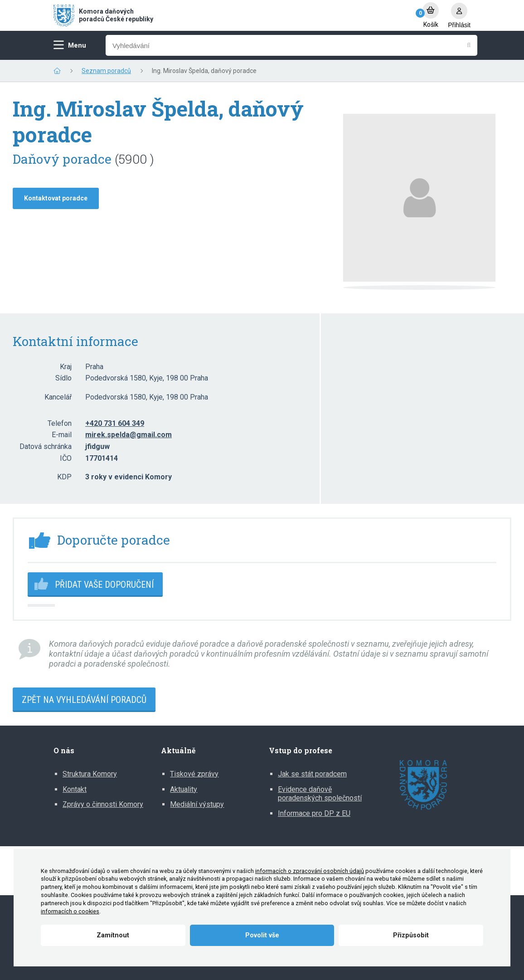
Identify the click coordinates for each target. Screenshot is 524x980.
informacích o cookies (70, 911)
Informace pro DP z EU (314, 813)
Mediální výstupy (197, 804)
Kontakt (75, 789)
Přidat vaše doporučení (104, 585)
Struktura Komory (90, 774)
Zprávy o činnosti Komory (103, 804)
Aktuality (184, 789)
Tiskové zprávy (194, 774)
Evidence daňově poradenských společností (320, 794)
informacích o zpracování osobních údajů (310, 871)
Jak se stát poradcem (312, 774)
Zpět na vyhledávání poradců (84, 700)
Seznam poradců (106, 71)
